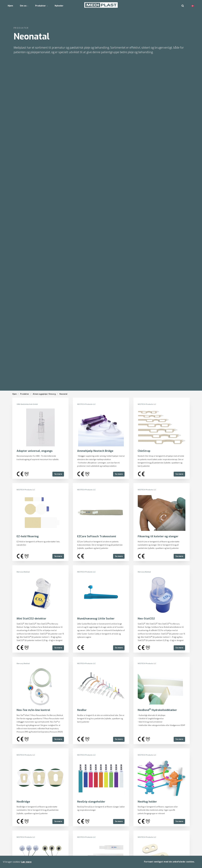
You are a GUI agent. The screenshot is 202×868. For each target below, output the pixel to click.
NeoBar (82, 710)
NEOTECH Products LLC (86, 404)
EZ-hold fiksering (28, 536)
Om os (27, 5)
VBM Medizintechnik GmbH (27, 404)
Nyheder (65, 5)
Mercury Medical (23, 572)
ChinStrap (144, 451)
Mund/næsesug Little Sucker (96, 618)
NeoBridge (23, 801)
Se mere (58, 474)
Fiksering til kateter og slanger (158, 536)
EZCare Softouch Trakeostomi (97, 536)
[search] (183, 5)
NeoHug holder (147, 801)
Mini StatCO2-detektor (32, 618)
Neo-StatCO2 (146, 618)
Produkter (46, 5)
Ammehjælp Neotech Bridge (95, 451)
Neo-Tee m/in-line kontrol (34, 710)
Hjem (11, 5)
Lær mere (26, 862)
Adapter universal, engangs (35, 451)
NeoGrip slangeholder (91, 801)
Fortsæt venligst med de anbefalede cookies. (169, 862)
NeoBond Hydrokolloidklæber (158, 710)
